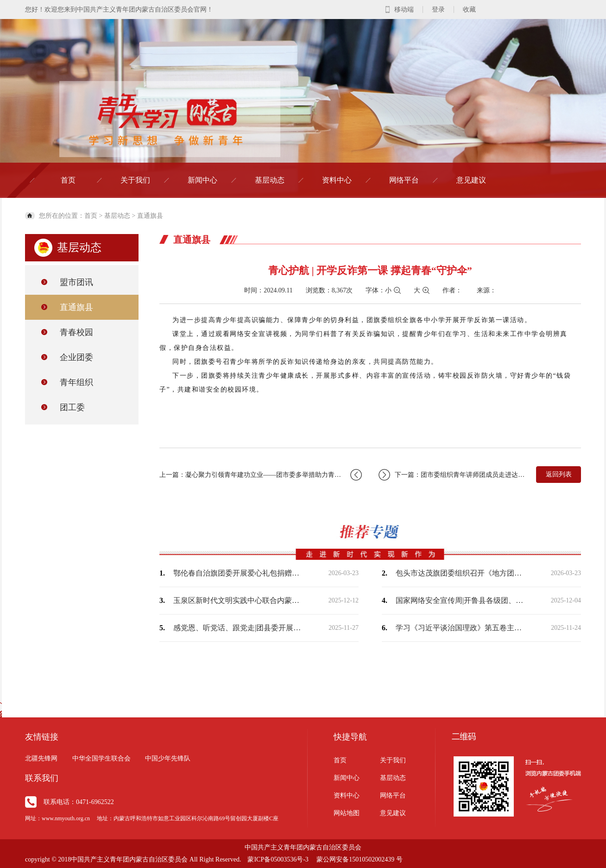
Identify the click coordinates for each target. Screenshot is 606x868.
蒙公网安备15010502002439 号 (360, 859)
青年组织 (76, 382)
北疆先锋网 (41, 758)
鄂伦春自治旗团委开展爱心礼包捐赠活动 (238, 573)
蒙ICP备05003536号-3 (278, 859)
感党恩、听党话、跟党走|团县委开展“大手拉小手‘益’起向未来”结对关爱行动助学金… (238, 628)
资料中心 (337, 180)
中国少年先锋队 (168, 758)
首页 (68, 180)
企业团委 (76, 357)
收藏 (469, 10)
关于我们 (135, 180)
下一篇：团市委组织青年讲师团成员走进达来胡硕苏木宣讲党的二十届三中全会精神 (452, 475)
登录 (438, 10)
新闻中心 (202, 180)
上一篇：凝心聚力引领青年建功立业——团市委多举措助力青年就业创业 (261, 475)
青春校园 (76, 332)
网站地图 (347, 813)
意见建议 (471, 180)
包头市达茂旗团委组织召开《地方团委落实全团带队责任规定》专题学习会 (461, 573)
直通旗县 (150, 216)
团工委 (72, 407)
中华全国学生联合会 (101, 758)
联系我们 (42, 778)
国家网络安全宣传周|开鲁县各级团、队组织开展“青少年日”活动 (461, 600)
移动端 (404, 10)
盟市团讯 (76, 282)
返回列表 (559, 474)
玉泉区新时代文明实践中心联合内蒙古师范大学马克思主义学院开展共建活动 (238, 600)
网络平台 (404, 180)
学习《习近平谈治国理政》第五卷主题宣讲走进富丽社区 (461, 628)
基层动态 (270, 180)
